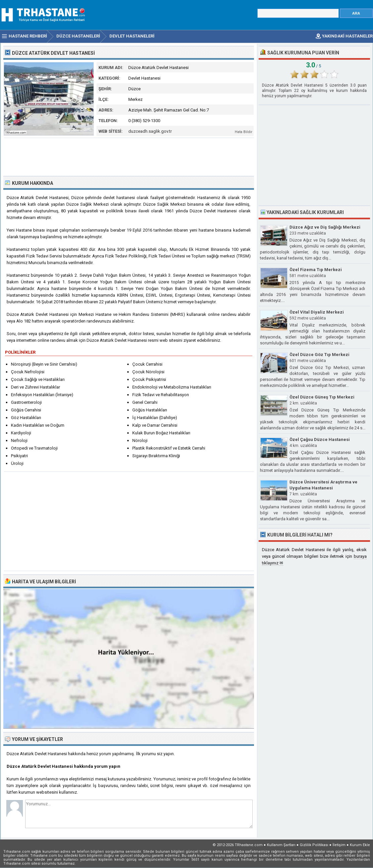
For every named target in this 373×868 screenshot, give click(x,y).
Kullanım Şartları (281, 845)
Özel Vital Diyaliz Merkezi (317, 312)
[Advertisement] (129, 156)
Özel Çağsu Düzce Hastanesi (320, 439)
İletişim (339, 845)
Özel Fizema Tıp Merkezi (316, 270)
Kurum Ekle (360, 845)
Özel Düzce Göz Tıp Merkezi (319, 355)
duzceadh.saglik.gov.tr (150, 131)
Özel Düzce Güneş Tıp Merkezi (322, 397)
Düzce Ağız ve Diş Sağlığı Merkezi (325, 227)
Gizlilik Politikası (314, 845)
